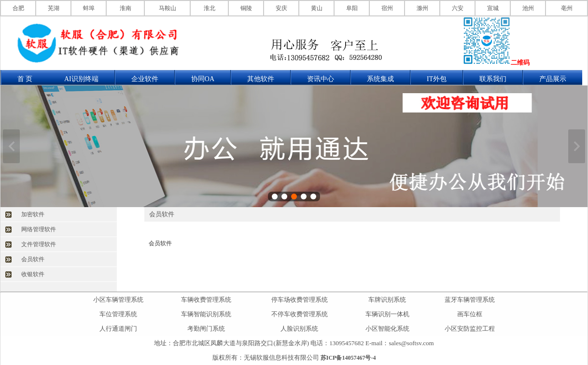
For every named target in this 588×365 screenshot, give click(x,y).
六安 (458, 8)
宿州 (387, 8)
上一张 (11, 146)
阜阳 (352, 8)
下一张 (577, 146)
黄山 (317, 8)
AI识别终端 (81, 79)
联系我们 (493, 79)
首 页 (25, 79)
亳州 (567, 8)
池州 (528, 8)
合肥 (18, 8)
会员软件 (33, 259)
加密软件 (33, 214)
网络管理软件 (39, 229)
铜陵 (246, 8)
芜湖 (54, 8)
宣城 (493, 8)
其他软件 (261, 79)
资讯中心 (321, 79)
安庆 (281, 8)
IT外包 (437, 79)
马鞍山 (168, 8)
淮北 (210, 8)
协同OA (203, 79)
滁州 (422, 8)
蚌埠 (89, 8)
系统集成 (380, 79)
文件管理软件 (39, 244)
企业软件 (145, 79)
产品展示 (553, 79)
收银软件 (33, 274)
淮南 (126, 8)
